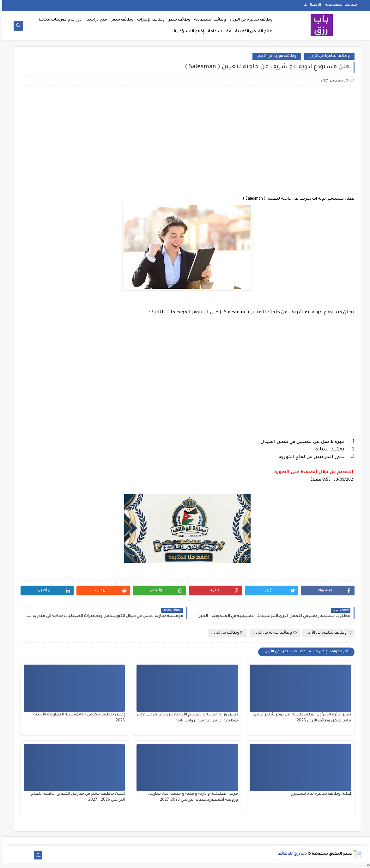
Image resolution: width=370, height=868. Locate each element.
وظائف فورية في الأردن (275, 56)
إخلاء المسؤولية (187, 32)
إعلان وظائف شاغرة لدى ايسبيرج (319, 794)
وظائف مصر (120, 20)
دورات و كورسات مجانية (57, 20)
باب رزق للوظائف (290, 854)
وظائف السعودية (208, 20)
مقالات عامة (217, 32)
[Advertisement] (185, 141)
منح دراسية (94, 20)
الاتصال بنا (310, 5)
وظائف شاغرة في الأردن (249, 20)
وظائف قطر (177, 20)
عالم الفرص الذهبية (252, 32)
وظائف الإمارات (149, 20)
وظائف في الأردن (225, 633)
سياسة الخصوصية (339, 5)
